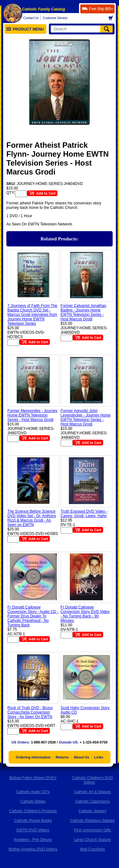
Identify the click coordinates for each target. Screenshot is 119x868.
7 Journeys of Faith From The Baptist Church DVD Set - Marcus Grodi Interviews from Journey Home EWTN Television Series (32, 315)
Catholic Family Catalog (43, 9)
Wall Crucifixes (93, 849)
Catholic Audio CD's (33, 792)
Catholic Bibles (33, 801)
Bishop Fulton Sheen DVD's (33, 778)
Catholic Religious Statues (92, 821)
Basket (113, 18)
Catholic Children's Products (33, 811)
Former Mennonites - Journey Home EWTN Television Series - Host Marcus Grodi (32, 415)
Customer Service (55, 18)
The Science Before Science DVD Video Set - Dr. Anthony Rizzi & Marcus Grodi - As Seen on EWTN (32, 518)
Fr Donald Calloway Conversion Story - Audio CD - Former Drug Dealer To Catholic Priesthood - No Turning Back (33, 616)
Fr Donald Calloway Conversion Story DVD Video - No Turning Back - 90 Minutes (85, 614)
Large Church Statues (93, 840)
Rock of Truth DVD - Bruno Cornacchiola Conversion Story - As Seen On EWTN (30, 712)
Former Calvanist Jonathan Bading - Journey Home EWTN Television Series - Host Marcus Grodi (83, 312)
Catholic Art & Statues (93, 792)
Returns (62, 757)
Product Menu (25, 29)
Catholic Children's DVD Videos (92, 780)
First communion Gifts (93, 830)
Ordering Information (33, 757)
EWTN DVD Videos (33, 830)
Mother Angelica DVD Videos (33, 849)
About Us (81, 757)
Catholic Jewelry (93, 811)
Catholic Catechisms (93, 801)
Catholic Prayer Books (33, 821)
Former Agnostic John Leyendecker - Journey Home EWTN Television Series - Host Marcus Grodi (86, 417)
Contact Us (31, 18)
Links (99, 757)
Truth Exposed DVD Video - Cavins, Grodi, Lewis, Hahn (84, 514)
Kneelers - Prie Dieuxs (33, 840)
